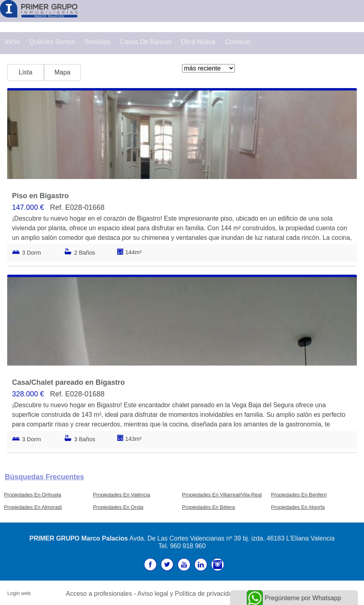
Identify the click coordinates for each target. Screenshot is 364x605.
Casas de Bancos (146, 42)
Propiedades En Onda (118, 507)
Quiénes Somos (52, 42)
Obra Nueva (198, 42)
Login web (19, 593)
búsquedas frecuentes (44, 477)
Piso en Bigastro (40, 196)
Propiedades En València (122, 495)
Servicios (97, 42)
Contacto (238, 42)
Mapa (62, 72)
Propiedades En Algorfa (298, 507)
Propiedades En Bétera (208, 507)
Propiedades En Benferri (299, 495)
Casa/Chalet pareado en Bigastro (68, 382)
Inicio (12, 42)
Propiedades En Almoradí (33, 507)
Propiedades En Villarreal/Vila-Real (222, 495)
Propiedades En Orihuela (33, 495)
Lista (26, 72)
